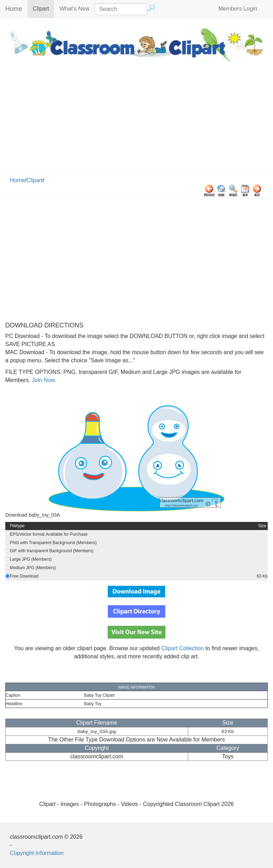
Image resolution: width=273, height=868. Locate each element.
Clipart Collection (182, 648)
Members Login (238, 9)
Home (14, 9)
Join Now (42, 380)
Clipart (43, 8)
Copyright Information (37, 853)
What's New (74, 9)
